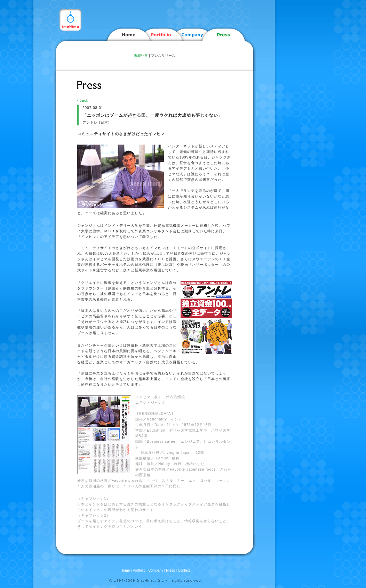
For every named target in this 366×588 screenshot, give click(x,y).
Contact (184, 570)
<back (83, 100)
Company (156, 570)
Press (170, 570)
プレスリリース (163, 56)
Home (125, 570)
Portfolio (139, 570)
